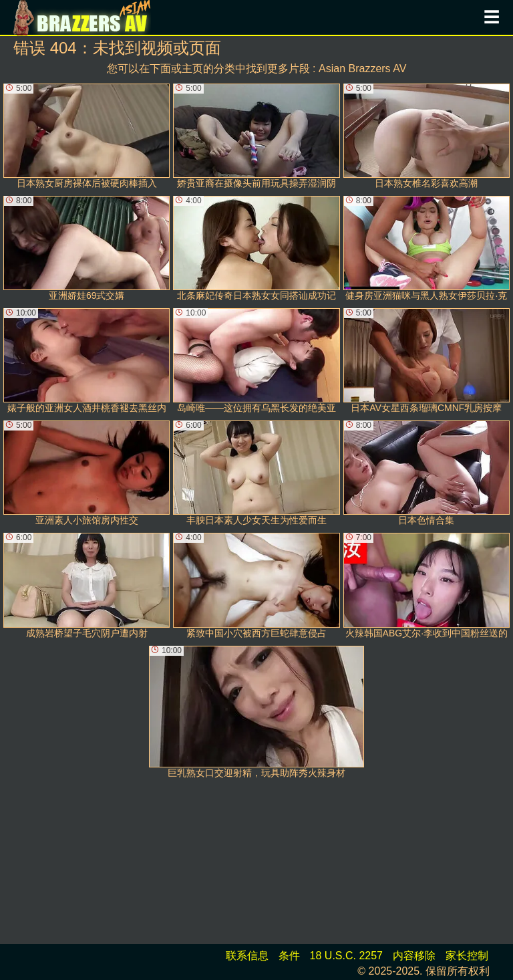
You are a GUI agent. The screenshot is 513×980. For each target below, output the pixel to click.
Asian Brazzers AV (362, 69)
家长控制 (467, 956)
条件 (289, 956)
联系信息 (247, 956)
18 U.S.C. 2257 (346, 956)
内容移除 (414, 956)
